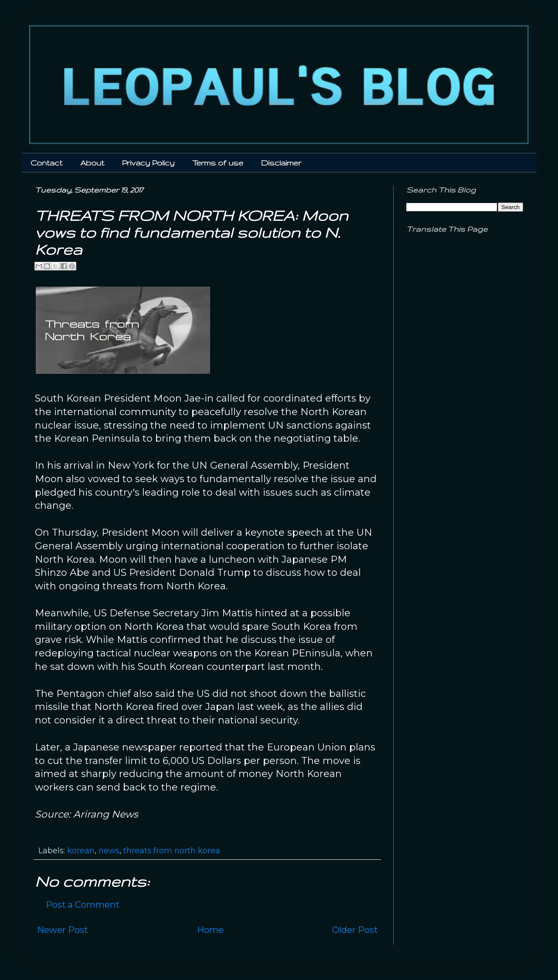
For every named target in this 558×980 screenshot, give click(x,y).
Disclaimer (281, 163)
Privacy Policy (148, 163)
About (92, 163)
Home (210, 930)
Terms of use (218, 163)
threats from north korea (172, 851)
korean (81, 851)
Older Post (355, 930)
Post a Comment (83, 905)
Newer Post (63, 930)
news (109, 851)
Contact (46, 163)
